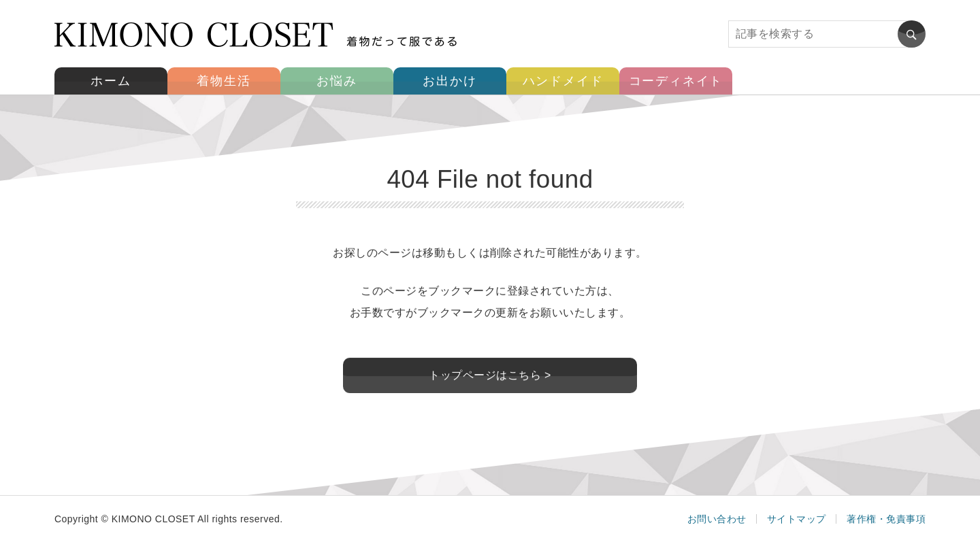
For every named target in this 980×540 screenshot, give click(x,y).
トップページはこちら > (490, 376)
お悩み (337, 81)
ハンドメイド (563, 81)
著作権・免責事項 (886, 519)
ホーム (111, 81)
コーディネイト (676, 81)
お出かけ (450, 81)
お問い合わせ (717, 519)
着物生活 (224, 81)
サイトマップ (797, 519)
